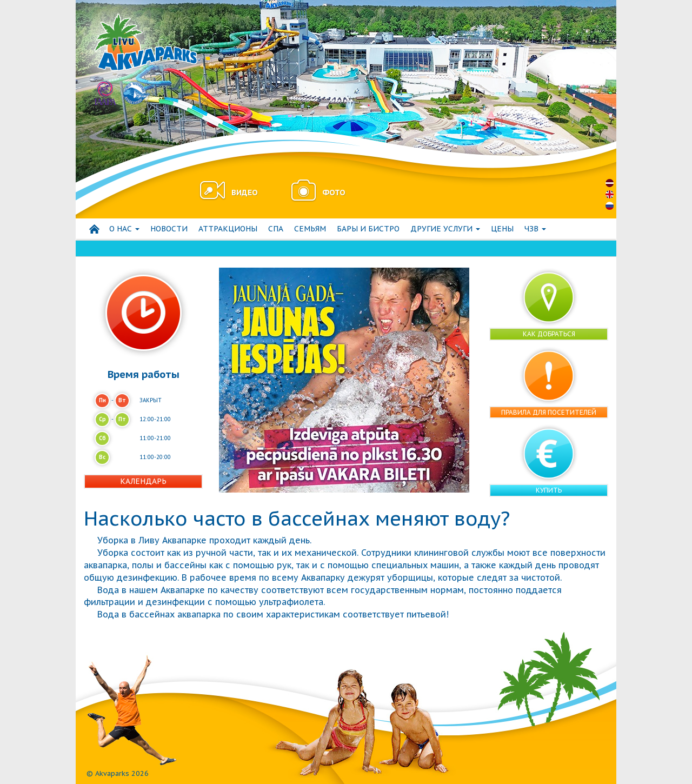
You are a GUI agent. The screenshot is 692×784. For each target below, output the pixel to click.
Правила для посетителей (549, 412)
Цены (502, 229)
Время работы (144, 374)
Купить (549, 490)
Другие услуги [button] (445, 229)
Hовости (169, 229)
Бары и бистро (368, 229)
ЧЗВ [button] (535, 229)
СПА (276, 229)
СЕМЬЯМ (310, 229)
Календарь (143, 481)
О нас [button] (124, 229)
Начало (94, 229)
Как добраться (549, 334)
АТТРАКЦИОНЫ (228, 229)
